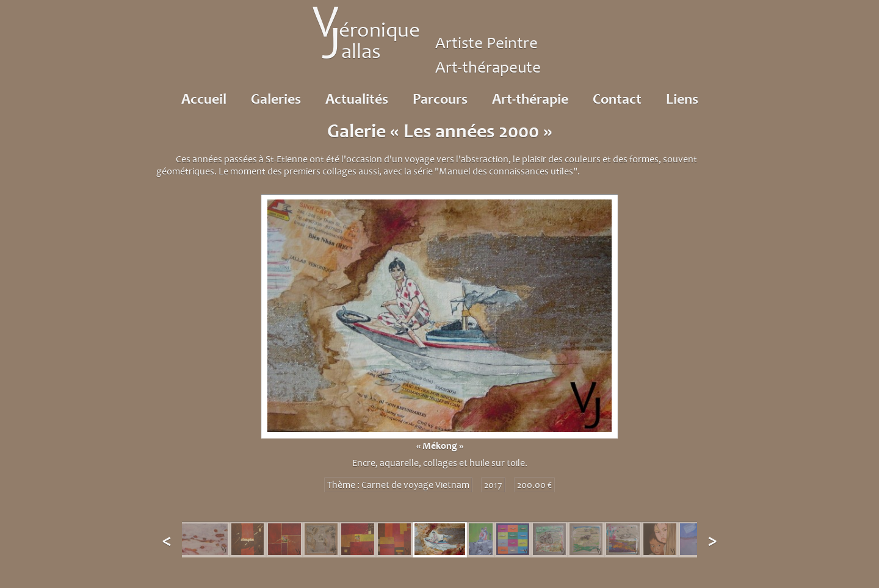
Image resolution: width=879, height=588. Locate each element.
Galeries (276, 99)
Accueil (204, 99)
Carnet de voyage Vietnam (415, 485)
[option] (440, 342)
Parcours (440, 99)
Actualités (357, 99)
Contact (617, 99)
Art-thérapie (530, 99)
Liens (682, 99)
